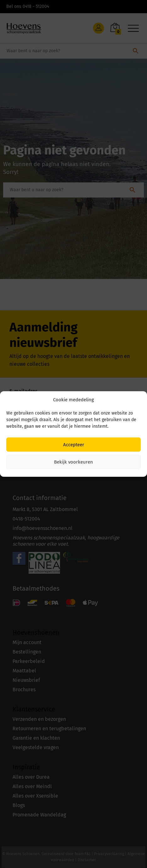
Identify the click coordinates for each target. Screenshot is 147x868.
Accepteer (74, 445)
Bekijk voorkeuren (73, 462)
